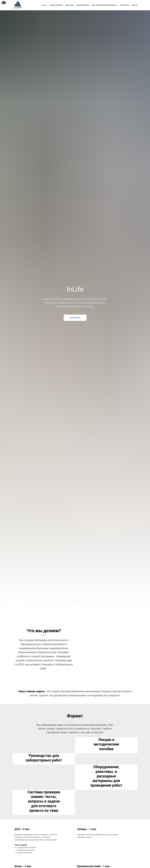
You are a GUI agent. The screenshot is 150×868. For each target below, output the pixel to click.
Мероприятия (83, 5)
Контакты (124, 5)
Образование (56, 5)
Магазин (70, 5)
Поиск (135, 5)
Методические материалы (104, 5)
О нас (44, 5)
